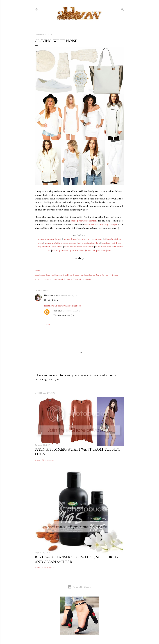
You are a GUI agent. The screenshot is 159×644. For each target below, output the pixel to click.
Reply (47, 324)
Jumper (105, 275)
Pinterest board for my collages (101, 224)
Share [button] (37, 271)
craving (63, 275)
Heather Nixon (52, 295)
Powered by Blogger (79, 587)
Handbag (84, 275)
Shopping (68, 279)
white (81, 279)
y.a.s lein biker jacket (81, 250)
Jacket (92, 275)
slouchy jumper (60, 250)
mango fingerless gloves (76, 239)
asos (43, 275)
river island (58, 279)
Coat (56, 275)
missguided (47, 279)
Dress (70, 275)
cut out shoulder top (89, 243)
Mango (38, 279)
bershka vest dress (111, 243)
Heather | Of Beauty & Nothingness (62, 306)
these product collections (84, 221)
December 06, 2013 (70, 296)
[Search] (122, 9)
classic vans (97, 239)
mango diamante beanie (50, 239)
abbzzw (58, 311)
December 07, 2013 (72, 311)
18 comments (48, 460)
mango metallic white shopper (60, 243)
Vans (76, 279)
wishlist (88, 279)
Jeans (98, 275)
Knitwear (114, 275)
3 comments (48, 567)
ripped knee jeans (102, 250)
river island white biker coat (79, 247)
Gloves (76, 275)
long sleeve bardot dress (50, 247)
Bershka (50, 275)
